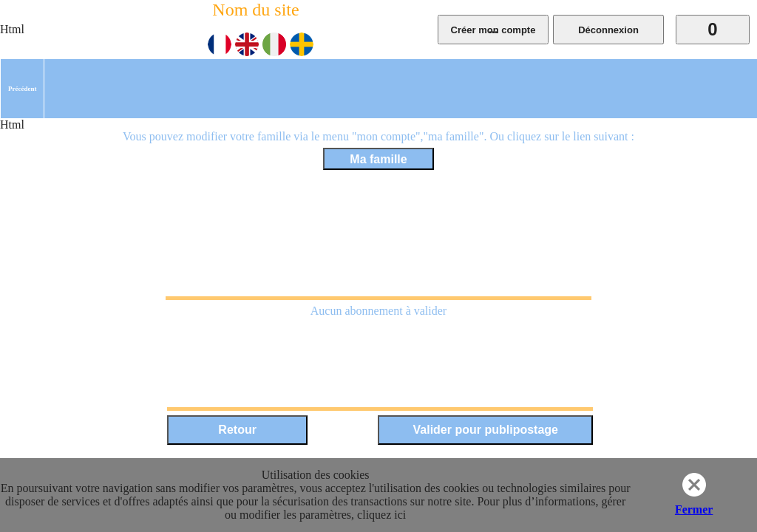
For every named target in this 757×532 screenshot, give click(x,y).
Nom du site (255, 10)
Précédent (22, 89)
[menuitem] (22, 89)
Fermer (694, 509)
